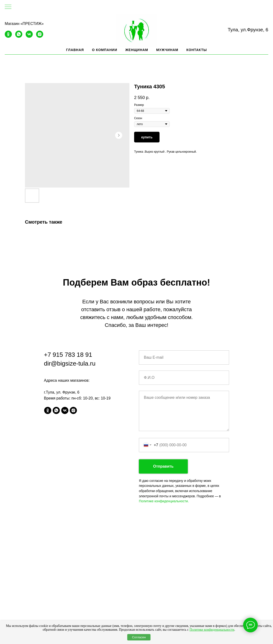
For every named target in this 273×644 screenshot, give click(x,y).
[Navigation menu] (8, 7)
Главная (75, 50)
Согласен (139, 637)
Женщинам (137, 50)
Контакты (197, 50)
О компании (104, 50)
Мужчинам (167, 50)
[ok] (8, 36)
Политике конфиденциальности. (164, 501)
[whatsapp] (19, 36)
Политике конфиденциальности (212, 630)
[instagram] (40, 36)
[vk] (29, 36)
